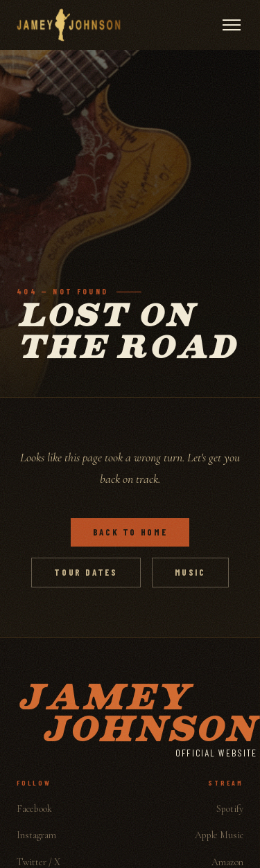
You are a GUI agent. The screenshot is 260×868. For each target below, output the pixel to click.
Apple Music (219, 835)
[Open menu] (232, 25)
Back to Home (130, 532)
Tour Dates (86, 572)
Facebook (34, 809)
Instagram (36, 835)
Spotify (230, 809)
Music (190, 572)
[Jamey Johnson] (69, 25)
